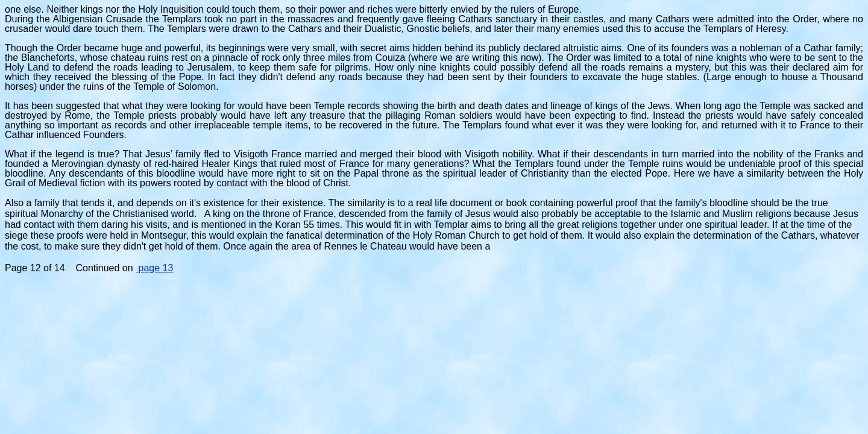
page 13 (154, 268)
